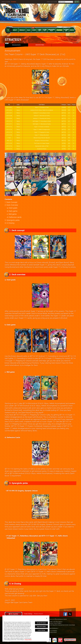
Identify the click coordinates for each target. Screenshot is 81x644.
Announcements (13, 45)
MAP (77, 2)
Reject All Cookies (41, 627)
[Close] (47, 618)
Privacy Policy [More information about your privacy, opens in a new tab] (28, 640)
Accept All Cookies (41, 623)
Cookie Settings (28, 614)
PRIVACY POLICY (38, 614)
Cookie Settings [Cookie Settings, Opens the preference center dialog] (41, 630)
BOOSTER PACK (40, 45)
